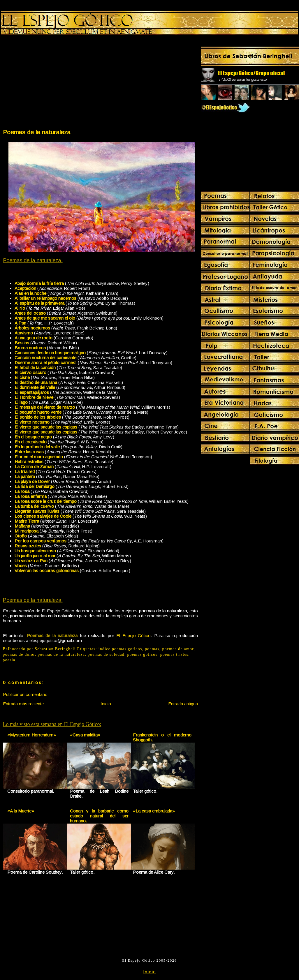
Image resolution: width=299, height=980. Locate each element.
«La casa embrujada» (154, 811)
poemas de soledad (106, 654)
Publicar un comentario (25, 694)
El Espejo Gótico (133, 636)
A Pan (20, 323)
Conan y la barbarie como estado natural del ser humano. (99, 816)
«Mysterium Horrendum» (32, 735)
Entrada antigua (183, 704)
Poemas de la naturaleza (37, 132)
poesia (9, 660)
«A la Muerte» (21, 811)
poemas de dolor (19, 654)
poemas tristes (174, 654)
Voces (21, 566)
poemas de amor (178, 649)
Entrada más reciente (23, 704)
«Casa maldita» (85, 735)
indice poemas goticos (120, 649)
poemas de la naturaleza (61, 654)
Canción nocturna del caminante (45, 358)
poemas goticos (143, 654)
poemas (152, 649)
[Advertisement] (51, 83)
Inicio (106, 704)
